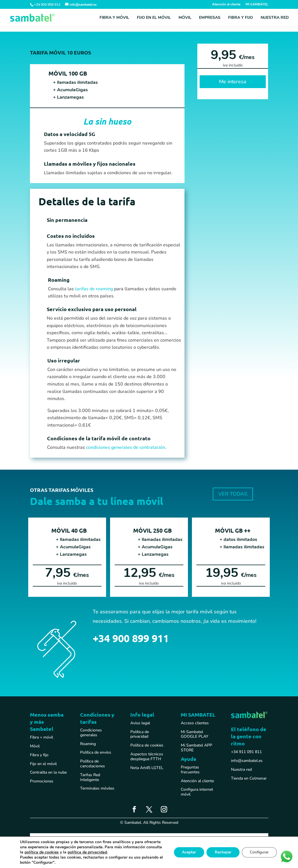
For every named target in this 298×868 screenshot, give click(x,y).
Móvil (185, 18)
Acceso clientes (195, 723)
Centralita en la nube (48, 772)
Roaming (88, 744)
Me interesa (233, 82)
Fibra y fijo (241, 18)
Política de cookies (147, 745)
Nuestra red (275, 18)
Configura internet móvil (197, 792)
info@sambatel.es (247, 761)
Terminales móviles (97, 788)
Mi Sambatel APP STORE (196, 748)
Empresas (210, 18)
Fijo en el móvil (154, 18)
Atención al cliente (226, 5)
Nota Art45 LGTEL (147, 768)
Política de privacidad (140, 734)
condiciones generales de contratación (126, 447)
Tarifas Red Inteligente (90, 777)
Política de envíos (96, 752)
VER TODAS (233, 494)
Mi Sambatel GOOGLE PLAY (194, 734)
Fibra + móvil (41, 737)
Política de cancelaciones (93, 764)
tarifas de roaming (94, 289)
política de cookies (82, 852)
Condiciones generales (91, 733)
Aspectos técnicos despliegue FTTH (147, 757)
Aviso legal (140, 723)
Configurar (259, 852)
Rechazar (221, 852)
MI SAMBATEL (257, 5)
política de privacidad (127, 852)
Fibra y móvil (114, 18)
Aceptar (186, 852)
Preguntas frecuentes (190, 770)
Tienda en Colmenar (249, 778)
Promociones (42, 781)
